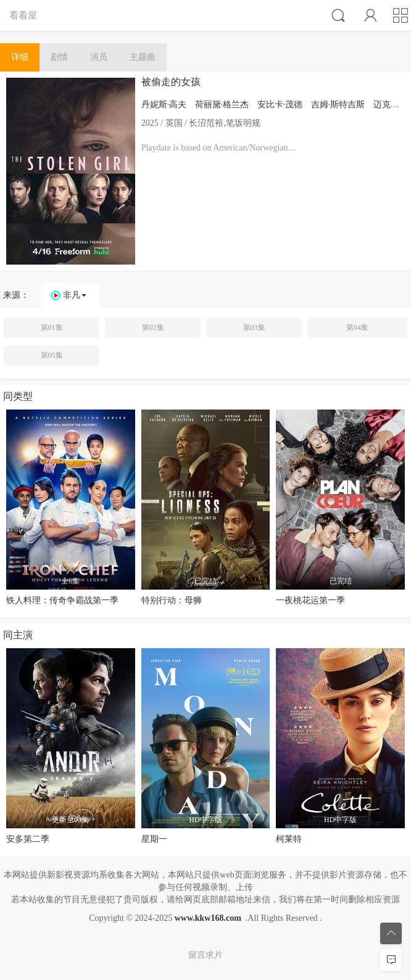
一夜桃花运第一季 (310, 600)
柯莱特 (289, 839)
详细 (20, 57)
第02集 (153, 327)
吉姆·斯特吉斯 (338, 105)
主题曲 (143, 57)
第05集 (52, 355)
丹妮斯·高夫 (164, 105)
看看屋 (23, 15)
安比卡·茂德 (280, 105)
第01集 (52, 327)
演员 (99, 57)
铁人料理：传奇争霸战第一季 (62, 600)
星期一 (154, 839)
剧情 (59, 57)
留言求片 (205, 955)
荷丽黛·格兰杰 (222, 105)
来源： (16, 295)
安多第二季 (28, 839)
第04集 (357, 327)
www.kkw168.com (208, 918)
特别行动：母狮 (172, 600)
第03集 (254, 327)
